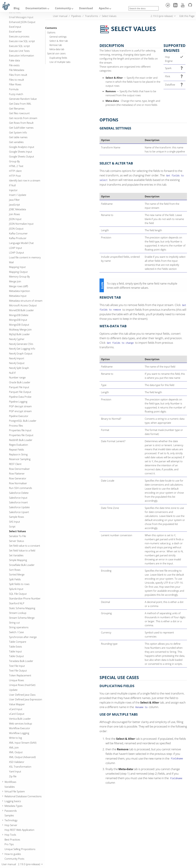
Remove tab (56, 45)
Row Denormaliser (19, 469)
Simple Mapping (18, 560)
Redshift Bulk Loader (21, 440)
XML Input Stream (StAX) (23, 743)
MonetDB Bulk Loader (21, 310)
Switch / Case (16, 632)
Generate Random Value (23, 99)
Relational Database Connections (23, 796)
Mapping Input (17, 267)
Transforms (91, 16)
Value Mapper (17, 704)
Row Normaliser (18, 483)
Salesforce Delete (19, 493)
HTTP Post (15, 176)
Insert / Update (18, 195)
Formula (14, 89)
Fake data (14, 60)
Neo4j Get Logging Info (22, 349)
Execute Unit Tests (19, 51)
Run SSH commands (21, 488)
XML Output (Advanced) (22, 757)
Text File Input (17, 666)
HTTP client (15, 171)
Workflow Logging (19, 733)
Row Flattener (17, 473)
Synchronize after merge (23, 637)
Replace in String (18, 454)
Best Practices (12, 839)
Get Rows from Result (21, 123)
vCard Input (16, 709)
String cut (14, 623)
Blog (17, 8)
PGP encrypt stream (20, 411)
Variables (10, 787)
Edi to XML (15, 12)
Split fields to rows (19, 584)
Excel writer (15, 32)
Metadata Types (13, 806)
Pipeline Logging (18, 402)
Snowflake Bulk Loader (22, 565)
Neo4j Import (17, 358)
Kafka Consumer (18, 233)
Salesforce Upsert (19, 512)
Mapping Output (18, 272)
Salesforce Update (19, 507)
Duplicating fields (58, 58)
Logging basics (13, 801)
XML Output (16, 752)
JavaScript (14, 205)
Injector (13, 190)
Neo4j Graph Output (21, 353)
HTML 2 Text (16, 166)
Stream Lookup (18, 613)
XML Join (14, 747)
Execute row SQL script (22, 41)
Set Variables (16, 555)
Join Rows (14, 214)
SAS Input (14, 522)
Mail (11, 262)
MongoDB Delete (19, 315)
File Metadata (17, 70)
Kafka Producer (18, 238)
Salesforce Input (18, 498)
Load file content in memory (25, 257)
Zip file (13, 776)
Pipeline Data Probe (20, 397)
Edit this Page (187, 16)
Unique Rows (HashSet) (22, 685)
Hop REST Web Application (19, 830)
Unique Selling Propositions (20, 849)
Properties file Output (21, 435)
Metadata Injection (20, 291)
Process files (16, 426)
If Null (12, 185)
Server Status (17, 541)
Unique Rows (17, 680)
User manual (60, 16)
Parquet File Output (20, 392)
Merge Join (15, 281)
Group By (14, 161)
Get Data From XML (20, 104)
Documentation (36, 8)
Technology (11, 820)
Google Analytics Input (22, 147)
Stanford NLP (17, 603)
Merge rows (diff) (19, 286)
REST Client (15, 464)
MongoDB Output (19, 325)
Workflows (10, 782)
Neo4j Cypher (17, 339)
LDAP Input (15, 248)
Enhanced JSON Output (22, 22)
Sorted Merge (17, 574)
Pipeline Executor (19, 416)
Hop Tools (10, 835)
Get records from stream (23, 118)
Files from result (18, 75)
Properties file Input (20, 430)
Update (13, 690)
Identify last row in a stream (25, 180)
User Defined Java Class (22, 695)
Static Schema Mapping (22, 608)
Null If (12, 373)
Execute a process (19, 36)
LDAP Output (17, 253)
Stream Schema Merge (22, 618)
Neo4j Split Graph (19, 368)
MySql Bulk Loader (19, 334)
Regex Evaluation (19, 445)
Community (63, 8)
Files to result (17, 80)
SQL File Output (18, 594)
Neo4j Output (17, 363)
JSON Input (15, 219)
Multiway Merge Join (20, 329)
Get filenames (17, 108)
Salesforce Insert (18, 502)
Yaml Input (15, 771)
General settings (58, 37)
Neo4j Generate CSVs (21, 344)
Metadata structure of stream (26, 301)
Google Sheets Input (21, 152)
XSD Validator (17, 762)
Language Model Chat (21, 243)
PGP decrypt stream (20, 406)
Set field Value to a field (22, 550)
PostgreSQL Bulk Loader (23, 421)
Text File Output (18, 670)
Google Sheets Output (22, 156)
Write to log (15, 738)
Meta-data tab (57, 49)
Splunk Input (16, 589)
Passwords (11, 811)
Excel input (15, 27)
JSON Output (16, 229)
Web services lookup (21, 723)
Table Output (16, 656)
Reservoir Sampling (20, 459)
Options (51, 33)
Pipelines (76, 16)
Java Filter (14, 200)
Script (12, 526)
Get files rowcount (19, 113)
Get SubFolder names (21, 128)
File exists (14, 65)
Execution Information (22, 55)
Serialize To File (18, 536)
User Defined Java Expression (26, 699)
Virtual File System (15, 791)
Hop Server (11, 825)
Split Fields (15, 579)
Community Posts (14, 859)
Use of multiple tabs (60, 62)
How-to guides (13, 854)
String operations (19, 627)
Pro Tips (9, 844)
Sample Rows (17, 517)
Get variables (16, 142)
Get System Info (18, 132)
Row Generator (18, 478)
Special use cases (56, 53)
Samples (9, 815)
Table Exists (15, 647)
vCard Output (17, 714)
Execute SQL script (19, 46)
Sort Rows (15, 570)
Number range (17, 377)
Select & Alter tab (59, 41)
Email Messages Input (21, 17)
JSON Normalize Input (21, 224)
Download (86, 8)
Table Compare (18, 642)
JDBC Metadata (18, 209)
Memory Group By (19, 276)
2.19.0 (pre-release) (162, 16)
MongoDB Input (18, 320)
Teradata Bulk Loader (21, 661)
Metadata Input (18, 296)
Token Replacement (20, 675)
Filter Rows (15, 84)
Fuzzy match (16, 94)
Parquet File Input (19, 387)
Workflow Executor (20, 728)
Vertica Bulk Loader (20, 719)
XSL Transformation (20, 767)
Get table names (18, 137)
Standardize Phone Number (25, 598)
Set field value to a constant (25, 546)
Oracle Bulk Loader (20, 382)
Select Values (17, 531)
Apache (104, 8)
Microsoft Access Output (23, 305)
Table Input (15, 651)
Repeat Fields (17, 450)
